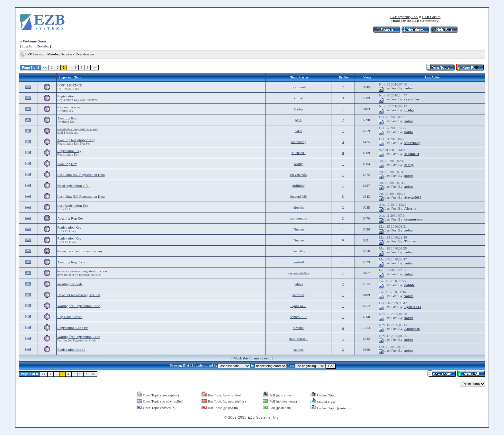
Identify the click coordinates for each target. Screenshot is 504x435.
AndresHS (412, 329)
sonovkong (298, 142)
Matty (298, 164)
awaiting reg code (70, 284)
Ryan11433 (298, 306)
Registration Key (69, 151)
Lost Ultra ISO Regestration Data (81, 175)
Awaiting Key (67, 118)
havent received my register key (80, 251)
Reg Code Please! (70, 317)
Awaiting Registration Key (76, 140)
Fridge (298, 109)
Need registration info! (73, 186)
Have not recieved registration (79, 295)
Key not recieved (69, 107)
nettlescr (298, 295)
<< (45, 68)
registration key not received (77, 129)
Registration (85, 54)
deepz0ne (299, 251)
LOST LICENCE (70, 85)
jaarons (299, 349)
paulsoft (298, 262)
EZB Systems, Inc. (404, 17)
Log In (27, 46)
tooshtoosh (299, 87)
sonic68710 (298, 317)
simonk (298, 328)
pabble (298, 284)
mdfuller (298, 186)
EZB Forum (431, 17)
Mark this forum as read (252, 358)
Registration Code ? (71, 349)
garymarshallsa (298, 273)
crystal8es (412, 99)
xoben (409, 88)
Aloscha (298, 207)
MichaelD (298, 153)
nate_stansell (298, 339)
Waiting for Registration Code (79, 306)
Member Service (60, 54)
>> (94, 68)
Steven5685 (298, 175)
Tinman (299, 229)
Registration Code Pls (73, 328)
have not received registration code (82, 271)
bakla (299, 131)
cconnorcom (298, 218)
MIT (298, 120)
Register (43, 46)
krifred (298, 98)
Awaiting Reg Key (70, 218)
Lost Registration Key (73, 205)
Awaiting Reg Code (71, 262)
